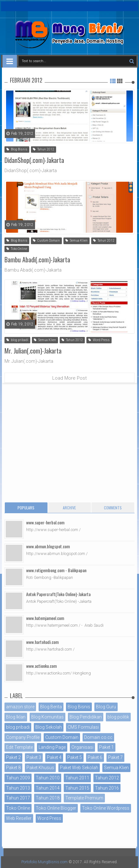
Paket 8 (13, 768)
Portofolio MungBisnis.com (44, 862)
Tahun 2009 (18, 778)
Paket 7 (115, 757)
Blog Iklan (16, 717)
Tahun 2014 (48, 788)
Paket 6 (95, 757)
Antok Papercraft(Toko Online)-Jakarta (58, 594)
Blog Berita (51, 707)
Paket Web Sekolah (79, 768)
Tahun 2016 (107, 788)
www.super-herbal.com (45, 522)
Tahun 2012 (44, 149)
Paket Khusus (40, 768)
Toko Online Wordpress (106, 808)
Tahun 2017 (18, 798)
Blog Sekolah (49, 727)
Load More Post (69, 378)
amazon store (20, 707)
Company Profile (23, 737)
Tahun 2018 (48, 798)
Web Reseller (19, 818)
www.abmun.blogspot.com (48, 546)
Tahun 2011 (77, 778)
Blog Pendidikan (86, 717)
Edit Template (19, 747)
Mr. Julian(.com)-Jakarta (33, 351)
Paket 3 (34, 757)
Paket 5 (75, 757)
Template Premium (84, 798)
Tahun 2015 (77, 788)
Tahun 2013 (18, 788)
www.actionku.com (41, 666)
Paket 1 (106, 747)
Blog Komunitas (48, 717)
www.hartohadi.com (42, 642)
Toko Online (17, 249)
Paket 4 (54, 757)
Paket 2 (13, 757)
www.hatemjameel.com (45, 618)
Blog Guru (106, 707)
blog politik (118, 717)
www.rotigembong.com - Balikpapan (56, 570)
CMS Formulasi (83, 727)
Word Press (99, 340)
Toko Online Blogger (56, 808)
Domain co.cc (98, 737)
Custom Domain (46, 241)
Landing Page (52, 747)
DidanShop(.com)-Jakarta (34, 160)
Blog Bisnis (17, 149)
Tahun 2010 (48, 778)
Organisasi (82, 747)
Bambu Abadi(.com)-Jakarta (37, 259)
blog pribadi (17, 340)
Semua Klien (77, 241)
